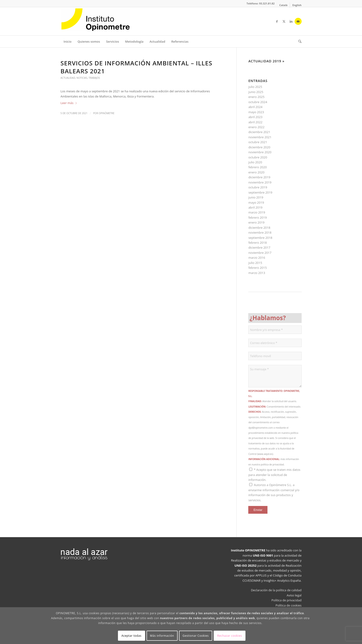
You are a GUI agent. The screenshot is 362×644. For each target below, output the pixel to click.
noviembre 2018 (260, 232)
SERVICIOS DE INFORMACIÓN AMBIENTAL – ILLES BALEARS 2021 (137, 67)
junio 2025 (256, 92)
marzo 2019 (257, 212)
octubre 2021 (258, 142)
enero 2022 (256, 127)
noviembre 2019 (260, 182)
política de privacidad (272, 464)
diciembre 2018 (259, 228)
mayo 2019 (256, 202)
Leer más (69, 103)
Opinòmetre (107, 113)
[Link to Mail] (298, 21)
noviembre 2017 (260, 253)
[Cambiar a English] (297, 5)
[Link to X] (284, 21)
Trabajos (94, 78)
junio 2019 (256, 197)
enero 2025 (256, 97)
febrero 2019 (257, 217)
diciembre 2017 (259, 247)
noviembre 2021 (260, 137)
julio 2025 (255, 87)
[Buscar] (298, 41)
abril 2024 (255, 107)
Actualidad (68, 78)
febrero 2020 (257, 167)
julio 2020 (255, 162)
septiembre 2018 (260, 238)
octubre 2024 (258, 102)
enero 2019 (256, 222)
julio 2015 (255, 263)
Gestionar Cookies (196, 636)
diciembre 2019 (259, 177)
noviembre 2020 (260, 152)
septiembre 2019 (260, 192)
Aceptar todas (131, 636)
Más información (162, 636)
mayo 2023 (256, 112)
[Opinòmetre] (96, 21)
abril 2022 (255, 122)
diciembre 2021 (259, 132)
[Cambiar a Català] (283, 5)
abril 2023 (255, 117)
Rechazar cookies (230, 636)
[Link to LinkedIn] (291, 21)
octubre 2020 (258, 157)
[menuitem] (283, 5)
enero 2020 (256, 172)
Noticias (82, 78)
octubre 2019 (258, 187)
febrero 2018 (257, 243)
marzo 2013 (257, 273)
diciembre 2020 (259, 147)
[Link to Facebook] (277, 21)
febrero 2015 (257, 268)
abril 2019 (255, 207)
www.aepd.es (265, 454)
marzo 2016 (257, 258)
